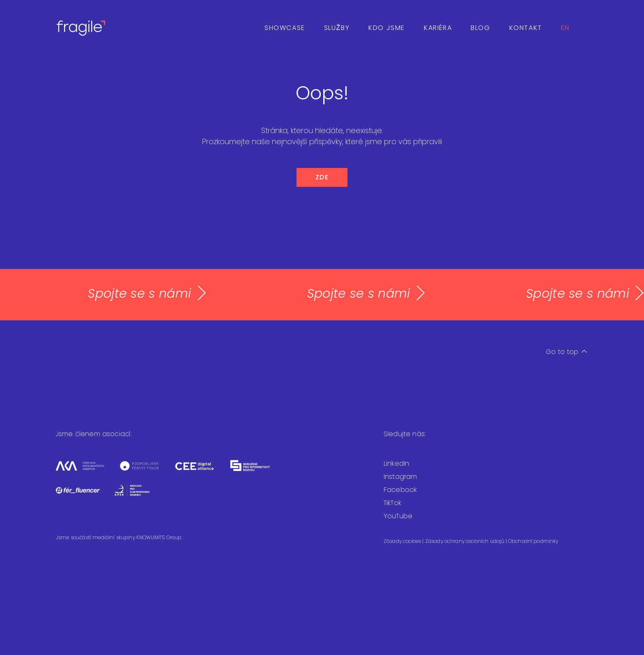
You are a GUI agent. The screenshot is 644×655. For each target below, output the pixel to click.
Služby (337, 28)
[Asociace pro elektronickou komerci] (138, 495)
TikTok (392, 503)
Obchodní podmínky (533, 541)
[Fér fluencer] (85, 495)
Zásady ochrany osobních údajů (465, 541)
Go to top (566, 352)
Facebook (400, 490)
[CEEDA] (202, 471)
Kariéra (438, 28)
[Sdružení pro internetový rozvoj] (257, 471)
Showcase (285, 28)
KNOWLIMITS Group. (159, 537)
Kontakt (526, 28)
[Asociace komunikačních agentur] (87, 471)
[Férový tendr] (147, 471)
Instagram (400, 477)
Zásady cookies (403, 541)
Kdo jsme (387, 28)
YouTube (398, 516)
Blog (480, 28)
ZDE (322, 177)
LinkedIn (396, 463)
